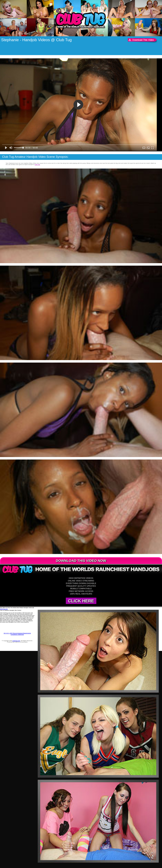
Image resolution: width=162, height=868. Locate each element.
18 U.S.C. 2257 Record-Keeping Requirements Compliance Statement (17, 634)
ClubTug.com (4, 609)
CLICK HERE (81, 601)
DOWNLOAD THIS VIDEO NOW (81, 561)
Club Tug (37, 165)
